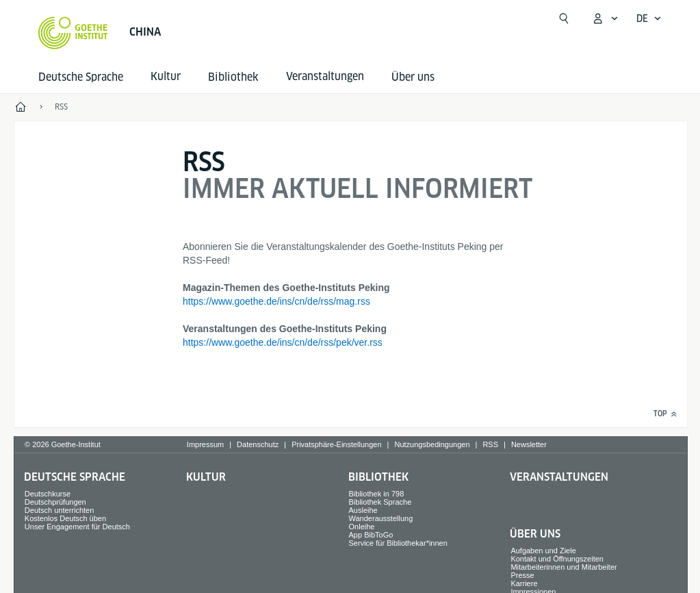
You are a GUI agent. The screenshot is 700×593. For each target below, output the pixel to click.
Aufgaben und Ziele (543, 551)
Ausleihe (363, 510)
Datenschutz (258, 444)
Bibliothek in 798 (377, 494)
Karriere (524, 583)
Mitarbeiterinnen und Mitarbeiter (563, 567)
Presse (522, 575)
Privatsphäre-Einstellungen (336, 444)
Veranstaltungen (559, 477)
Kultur (206, 477)
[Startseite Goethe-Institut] (73, 33)
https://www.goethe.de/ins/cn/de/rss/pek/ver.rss (283, 342)
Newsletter (529, 444)
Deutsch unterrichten (60, 510)
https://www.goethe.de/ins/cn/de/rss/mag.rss (276, 301)
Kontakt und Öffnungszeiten (557, 559)
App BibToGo (371, 535)
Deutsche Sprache (81, 77)
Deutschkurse (48, 494)
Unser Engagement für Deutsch (77, 527)
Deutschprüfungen (55, 502)
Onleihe (362, 527)
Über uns (413, 77)
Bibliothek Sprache (380, 502)
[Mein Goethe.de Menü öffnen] (605, 18)
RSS (490, 444)
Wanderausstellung (381, 518)
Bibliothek (233, 77)
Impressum (205, 444)
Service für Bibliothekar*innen (398, 543)
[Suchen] (564, 18)
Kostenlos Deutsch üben (65, 518)
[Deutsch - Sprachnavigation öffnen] (649, 18)
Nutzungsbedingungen (432, 444)
